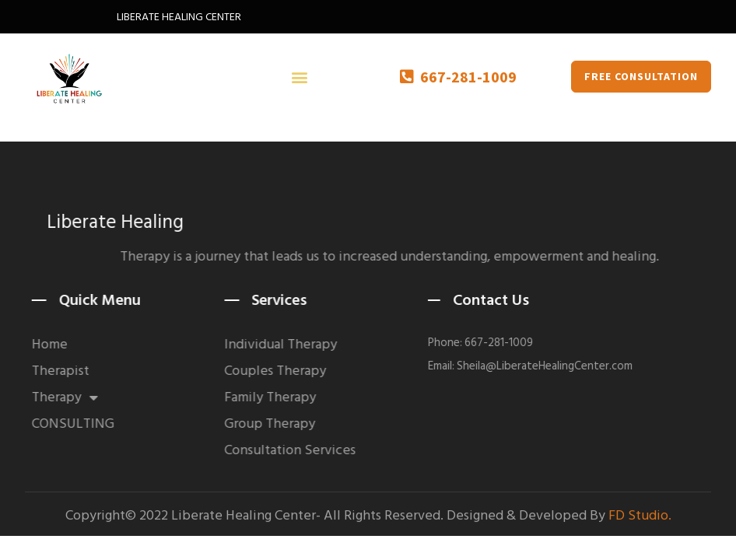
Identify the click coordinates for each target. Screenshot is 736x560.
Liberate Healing (160, 222)
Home (63, 345)
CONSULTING (86, 424)
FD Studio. (640, 518)
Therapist (74, 371)
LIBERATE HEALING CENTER (179, 17)
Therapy (78, 397)
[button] (300, 77)
